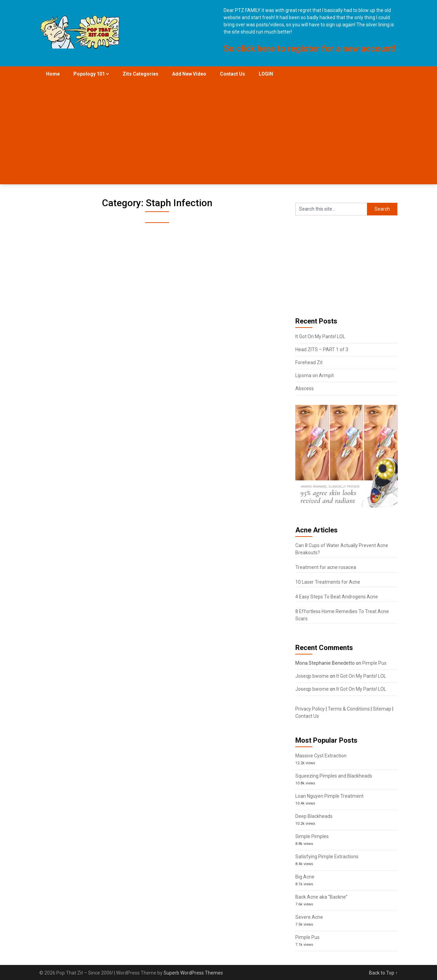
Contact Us (232, 74)
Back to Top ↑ (383, 973)
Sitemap (382, 709)
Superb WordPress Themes (193, 973)
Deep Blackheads (314, 816)
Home (53, 74)
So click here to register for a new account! (310, 49)
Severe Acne (309, 917)
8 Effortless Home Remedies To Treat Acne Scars (342, 615)
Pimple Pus (374, 663)
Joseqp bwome (312, 676)
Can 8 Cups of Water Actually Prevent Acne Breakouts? (342, 549)
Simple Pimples (312, 836)
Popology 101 (89, 74)
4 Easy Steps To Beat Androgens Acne (337, 597)
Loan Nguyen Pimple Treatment (329, 796)
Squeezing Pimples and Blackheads (334, 776)
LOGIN (266, 74)
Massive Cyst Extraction (321, 756)
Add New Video (189, 74)
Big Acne (305, 877)
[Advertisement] (218, 133)
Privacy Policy (310, 709)
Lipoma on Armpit (315, 375)
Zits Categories (140, 74)
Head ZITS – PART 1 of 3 (322, 349)
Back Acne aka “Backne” (321, 897)
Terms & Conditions (349, 709)
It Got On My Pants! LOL (320, 336)
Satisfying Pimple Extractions (327, 857)
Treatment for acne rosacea (326, 567)
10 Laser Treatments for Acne (328, 582)
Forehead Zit (309, 362)
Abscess (305, 388)
